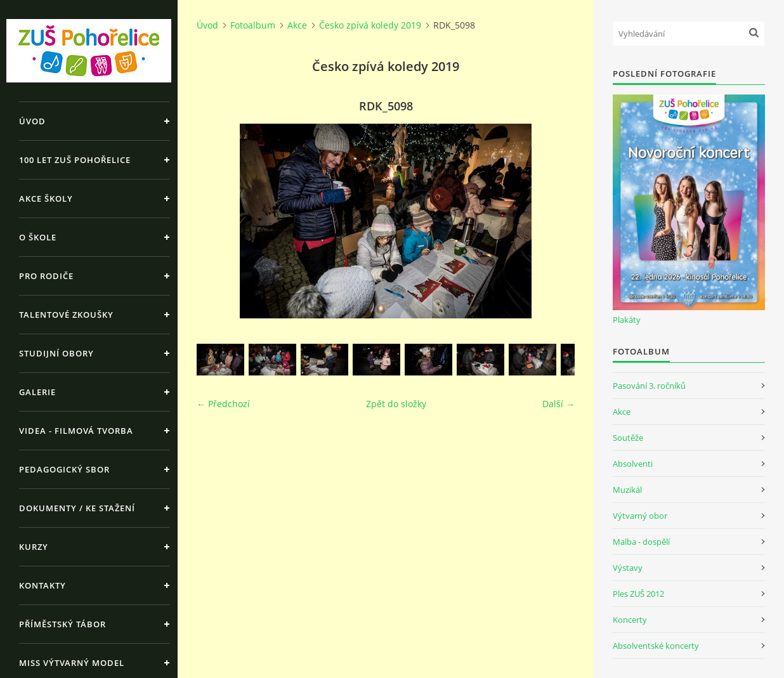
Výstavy (628, 568)
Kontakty (42, 585)
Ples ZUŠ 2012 (638, 594)
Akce (297, 25)
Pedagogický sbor (64, 469)
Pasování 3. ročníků (649, 386)
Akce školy (46, 199)
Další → (559, 404)
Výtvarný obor (640, 516)
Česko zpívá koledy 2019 (370, 25)
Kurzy (34, 547)
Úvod (32, 121)
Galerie (37, 392)
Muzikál (627, 490)
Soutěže (628, 438)
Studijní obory (56, 353)
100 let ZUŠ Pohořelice (75, 160)
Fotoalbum (253, 25)
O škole (38, 237)
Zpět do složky (396, 404)
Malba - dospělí (641, 542)
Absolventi (633, 464)
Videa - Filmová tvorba (76, 431)
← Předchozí (223, 404)
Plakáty (627, 320)
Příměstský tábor (62, 624)
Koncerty (630, 620)
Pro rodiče (46, 276)
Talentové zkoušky (66, 315)
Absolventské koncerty (656, 646)
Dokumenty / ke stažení (77, 508)
